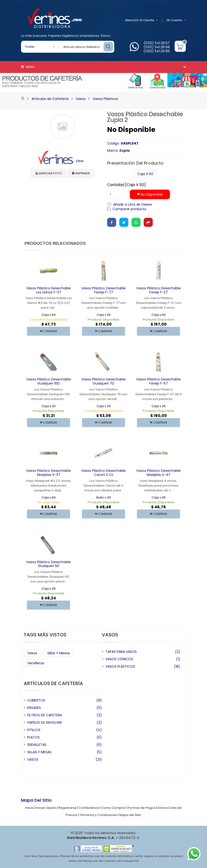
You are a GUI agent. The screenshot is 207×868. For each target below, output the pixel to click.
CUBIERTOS (36, 700)
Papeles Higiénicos (63, 36)
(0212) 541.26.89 (157, 51)
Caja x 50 (145, 174)
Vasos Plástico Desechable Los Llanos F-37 (49, 290)
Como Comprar (114, 808)
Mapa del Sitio (130, 815)
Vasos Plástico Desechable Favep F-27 (158, 290)
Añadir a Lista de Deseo (133, 204)
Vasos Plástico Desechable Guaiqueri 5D (49, 564)
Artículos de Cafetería (50, 99)
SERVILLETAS (37, 745)
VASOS (33, 759)
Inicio (30, 808)
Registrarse (68, 808)
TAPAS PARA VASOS (121, 652)
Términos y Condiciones (98, 815)
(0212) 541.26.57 (157, 43)
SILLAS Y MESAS (39, 752)
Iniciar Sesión (46, 808)
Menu (28, 67)
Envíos (163, 808)
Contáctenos (89, 808)
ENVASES (34, 708)
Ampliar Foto (49, 173)
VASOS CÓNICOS (119, 659)
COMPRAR (49, 331)
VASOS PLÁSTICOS (120, 666)
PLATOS (33, 737)
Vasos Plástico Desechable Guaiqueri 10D (49, 381)
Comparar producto (129, 209)
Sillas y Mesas (59, 653)
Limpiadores (89, 36)
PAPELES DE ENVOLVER (45, 722)
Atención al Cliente (142, 20)
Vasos (105, 36)
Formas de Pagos (142, 808)
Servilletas (36, 663)
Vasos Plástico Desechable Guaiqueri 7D (103, 381)
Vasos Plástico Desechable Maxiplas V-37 (49, 473)
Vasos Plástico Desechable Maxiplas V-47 (158, 473)
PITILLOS (34, 730)
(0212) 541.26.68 (157, 47)
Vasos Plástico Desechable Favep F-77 (103, 290)
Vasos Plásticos (105, 99)
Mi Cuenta (176, 20)
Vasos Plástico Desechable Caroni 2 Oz (103, 473)
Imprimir (81, 173)
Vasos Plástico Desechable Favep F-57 (158, 381)
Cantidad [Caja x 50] (126, 185)
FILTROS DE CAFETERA (45, 715)
